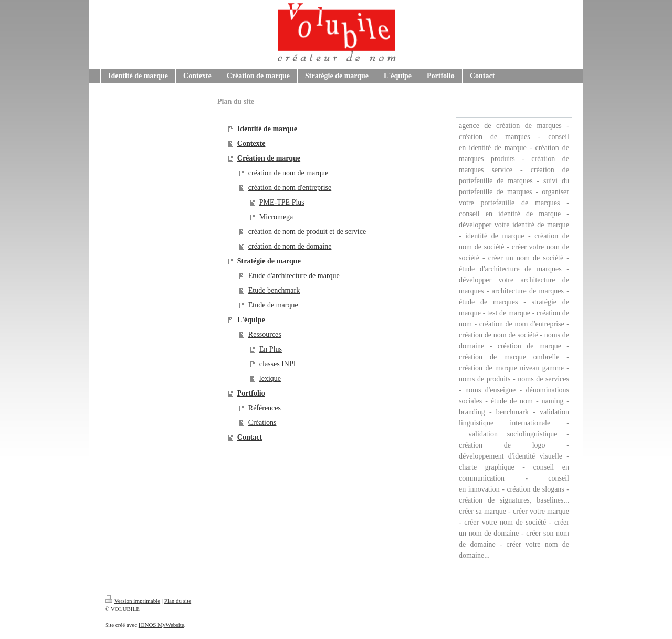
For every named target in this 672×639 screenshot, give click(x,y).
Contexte (251, 143)
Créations (262, 423)
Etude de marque (273, 305)
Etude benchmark (274, 290)
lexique (270, 379)
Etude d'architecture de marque (294, 276)
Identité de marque (267, 129)
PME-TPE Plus (282, 202)
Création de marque (269, 158)
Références (265, 408)
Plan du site (178, 601)
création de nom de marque (288, 173)
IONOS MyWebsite (161, 625)
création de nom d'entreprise (290, 188)
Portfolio (251, 393)
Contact (250, 437)
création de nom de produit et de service (307, 232)
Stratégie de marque (269, 261)
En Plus (271, 349)
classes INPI (278, 364)
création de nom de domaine (290, 246)
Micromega (276, 217)
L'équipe (251, 320)
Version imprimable (133, 601)
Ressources (265, 334)
